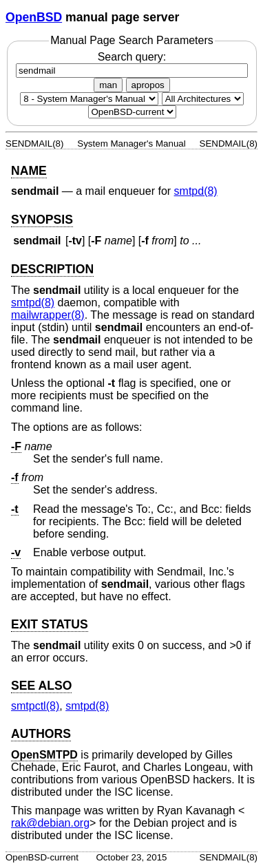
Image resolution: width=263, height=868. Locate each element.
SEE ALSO (41, 686)
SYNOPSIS (42, 220)
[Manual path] (132, 112)
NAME (29, 171)
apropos (148, 85)
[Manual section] (89, 99)
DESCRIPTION (52, 269)
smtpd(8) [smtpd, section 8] (196, 191)
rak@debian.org (50, 823)
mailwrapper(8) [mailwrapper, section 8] (48, 315)
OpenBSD (34, 17)
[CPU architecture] (203, 99)
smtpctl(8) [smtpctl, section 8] (35, 706)
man (108, 85)
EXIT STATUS (50, 624)
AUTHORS (41, 734)
